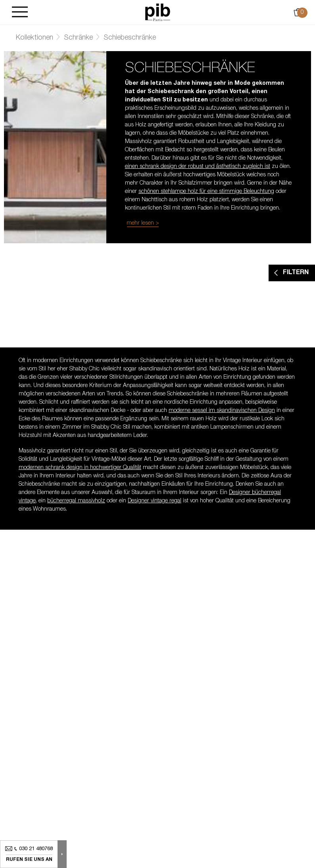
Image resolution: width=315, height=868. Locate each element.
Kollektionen (35, 38)
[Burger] (20, 12)
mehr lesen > (143, 223)
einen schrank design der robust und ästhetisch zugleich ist (198, 167)
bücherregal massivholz (76, 501)
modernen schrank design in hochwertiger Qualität (80, 468)
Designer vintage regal (155, 501)
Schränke (78, 38)
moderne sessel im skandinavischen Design (222, 411)
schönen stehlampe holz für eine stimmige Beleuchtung (206, 192)
